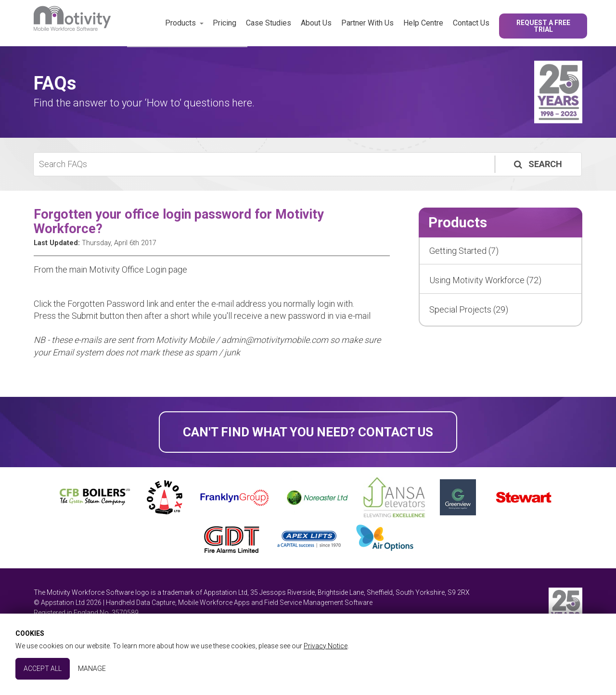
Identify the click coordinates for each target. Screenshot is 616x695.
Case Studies (269, 23)
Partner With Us (367, 23)
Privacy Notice (326, 646)
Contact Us (471, 23)
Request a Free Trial (543, 26)
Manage (92, 669)
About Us (316, 23)
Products (180, 23)
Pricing (225, 23)
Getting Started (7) (464, 251)
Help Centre (423, 23)
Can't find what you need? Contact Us (308, 432)
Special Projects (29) (469, 309)
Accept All (43, 669)
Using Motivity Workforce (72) (485, 280)
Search (537, 164)
